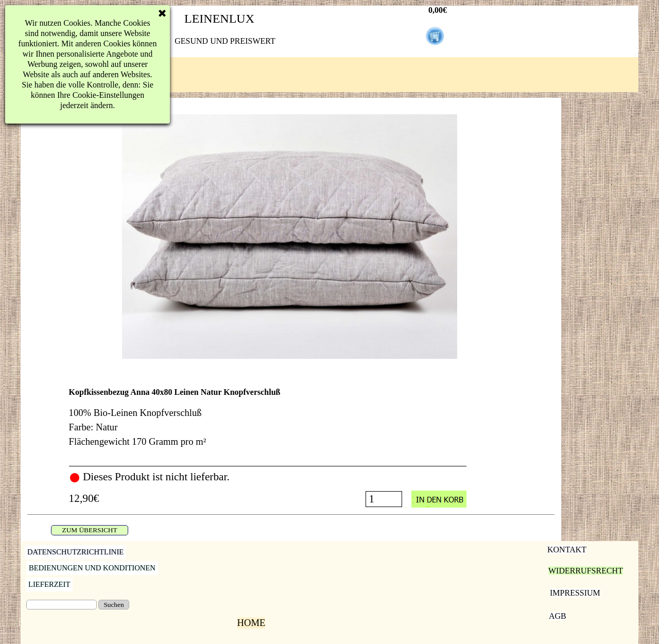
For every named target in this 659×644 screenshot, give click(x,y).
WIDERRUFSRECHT (586, 571)
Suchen (114, 605)
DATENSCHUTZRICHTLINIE (75, 552)
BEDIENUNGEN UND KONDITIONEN (92, 568)
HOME (252, 623)
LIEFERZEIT (49, 584)
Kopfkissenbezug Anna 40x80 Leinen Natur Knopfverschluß (175, 392)
